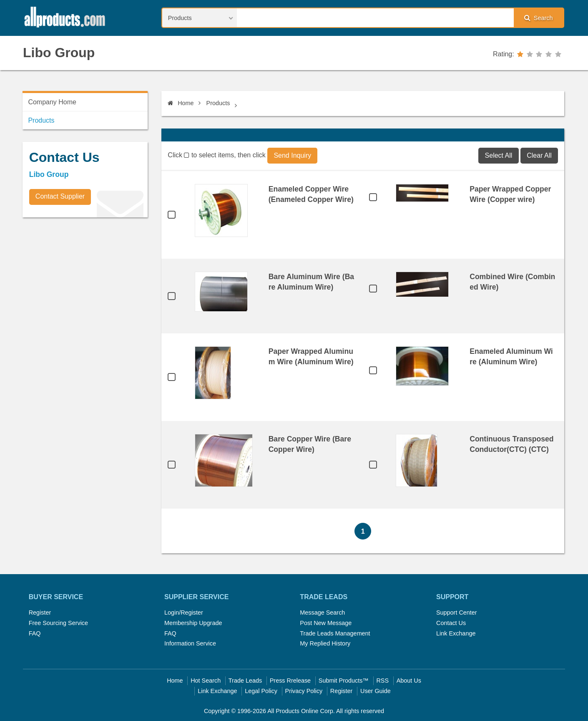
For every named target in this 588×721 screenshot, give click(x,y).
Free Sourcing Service (58, 623)
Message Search (322, 613)
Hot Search (206, 681)
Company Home (52, 102)
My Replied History (325, 643)
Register (40, 613)
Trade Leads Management (335, 633)
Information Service (190, 643)
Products (218, 103)
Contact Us (451, 623)
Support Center (457, 613)
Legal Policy (261, 691)
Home (181, 103)
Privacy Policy (304, 691)
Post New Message (326, 623)
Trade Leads (245, 681)
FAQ (35, 633)
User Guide (376, 691)
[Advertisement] (85, 282)
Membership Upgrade (193, 623)
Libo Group (59, 53)
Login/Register (184, 613)
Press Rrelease (290, 681)
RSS (382, 681)
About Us (409, 681)
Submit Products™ (344, 681)
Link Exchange (456, 633)
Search (538, 18)
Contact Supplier (60, 196)
